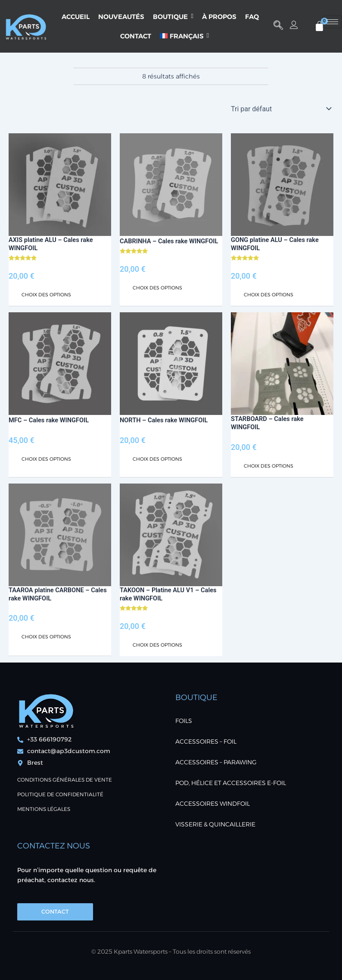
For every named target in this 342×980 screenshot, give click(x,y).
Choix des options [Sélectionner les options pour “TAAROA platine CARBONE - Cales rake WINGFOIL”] (46, 637)
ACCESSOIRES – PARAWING (216, 762)
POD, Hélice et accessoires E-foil (231, 783)
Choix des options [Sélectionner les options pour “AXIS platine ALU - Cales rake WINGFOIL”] (46, 295)
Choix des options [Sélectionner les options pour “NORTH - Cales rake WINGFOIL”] (157, 459)
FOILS (184, 721)
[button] (278, 26)
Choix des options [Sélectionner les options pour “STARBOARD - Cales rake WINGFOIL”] (269, 466)
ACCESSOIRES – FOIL (206, 741)
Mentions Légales (44, 809)
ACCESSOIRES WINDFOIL (213, 804)
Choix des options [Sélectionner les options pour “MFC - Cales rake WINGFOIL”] (46, 459)
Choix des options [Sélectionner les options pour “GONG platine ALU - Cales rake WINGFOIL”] (269, 295)
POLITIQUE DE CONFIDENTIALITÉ (60, 794)
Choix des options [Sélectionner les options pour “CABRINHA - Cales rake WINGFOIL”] (157, 288)
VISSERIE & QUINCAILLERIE (215, 824)
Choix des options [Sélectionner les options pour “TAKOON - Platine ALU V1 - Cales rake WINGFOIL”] (157, 645)
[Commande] (280, 109)
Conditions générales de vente (65, 780)
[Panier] (319, 26)
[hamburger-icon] (332, 22)
